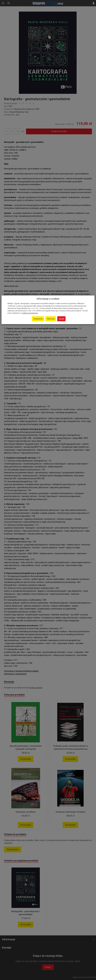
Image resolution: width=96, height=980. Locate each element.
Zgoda (61, 319)
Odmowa (51, 319)
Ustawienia (38, 319)
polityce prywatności (30, 313)
